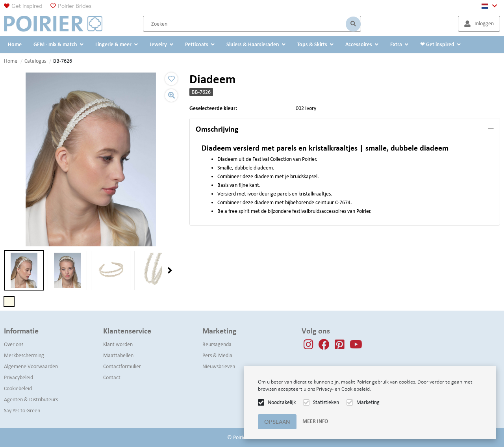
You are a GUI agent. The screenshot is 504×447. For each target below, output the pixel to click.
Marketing (368, 402)
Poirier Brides (75, 6)
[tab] (345, 129)
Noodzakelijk (282, 402)
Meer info (315, 421)
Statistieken (326, 402)
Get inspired (27, 6)
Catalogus (35, 61)
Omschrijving (217, 129)
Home (11, 61)
